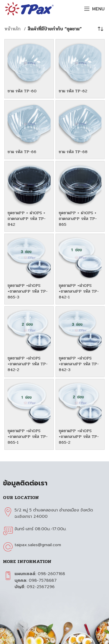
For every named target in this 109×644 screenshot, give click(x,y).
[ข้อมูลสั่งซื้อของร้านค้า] (100, 29)
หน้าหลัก (13, 29)
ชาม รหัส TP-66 (22, 152)
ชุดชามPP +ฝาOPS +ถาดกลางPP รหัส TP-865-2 (79, 436)
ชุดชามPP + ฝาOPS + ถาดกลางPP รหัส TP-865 (78, 219)
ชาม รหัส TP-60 (22, 91)
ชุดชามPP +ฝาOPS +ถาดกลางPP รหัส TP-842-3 (79, 364)
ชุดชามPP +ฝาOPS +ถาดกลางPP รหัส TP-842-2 (28, 364)
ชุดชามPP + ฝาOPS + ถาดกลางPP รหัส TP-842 (27, 219)
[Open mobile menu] (94, 9)
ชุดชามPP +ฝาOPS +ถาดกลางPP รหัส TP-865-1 (28, 436)
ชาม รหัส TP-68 (73, 152)
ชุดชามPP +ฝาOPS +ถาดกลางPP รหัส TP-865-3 (28, 291)
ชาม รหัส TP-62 (73, 91)
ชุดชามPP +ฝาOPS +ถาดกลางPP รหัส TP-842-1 (79, 291)
